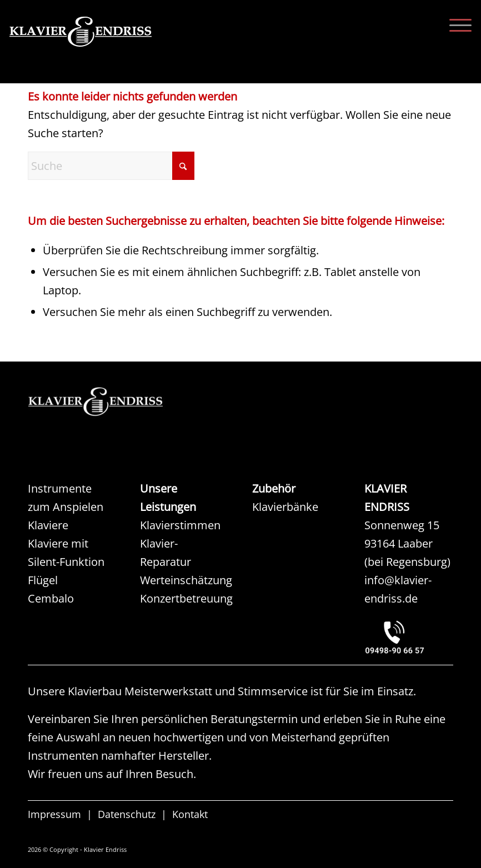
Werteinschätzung (186, 580)
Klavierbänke (285, 507)
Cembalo (51, 598)
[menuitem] (455, 25)
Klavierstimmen (180, 525)
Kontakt (190, 815)
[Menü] (455, 25)
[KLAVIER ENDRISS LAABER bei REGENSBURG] (409, 638)
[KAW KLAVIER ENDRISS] (111, 402)
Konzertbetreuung (186, 598)
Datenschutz (127, 815)
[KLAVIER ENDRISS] (121, 47)
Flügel (43, 580)
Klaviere (48, 525)
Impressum (54, 815)
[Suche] (111, 166)
